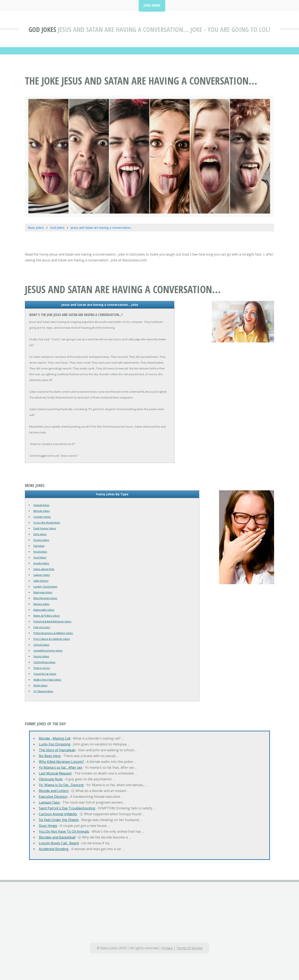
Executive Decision (53, 797)
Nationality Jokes (44, 610)
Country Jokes (42, 517)
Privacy (167, 948)
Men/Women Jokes (45, 598)
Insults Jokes (41, 563)
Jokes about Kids (44, 569)
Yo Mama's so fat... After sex (61, 767)
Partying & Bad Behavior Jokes (52, 621)
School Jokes (41, 645)
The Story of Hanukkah (57, 750)
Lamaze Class (49, 802)
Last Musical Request (55, 773)
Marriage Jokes (43, 592)
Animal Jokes (41, 505)
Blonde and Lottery (54, 791)
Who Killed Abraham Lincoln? (61, 762)
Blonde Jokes (42, 511)
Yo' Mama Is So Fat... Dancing (61, 785)
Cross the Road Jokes (47, 523)
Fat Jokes (39, 546)
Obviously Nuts (51, 779)
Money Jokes (42, 604)
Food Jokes (40, 552)
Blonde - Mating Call (55, 738)
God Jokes (42, 29)
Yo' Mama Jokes (43, 691)
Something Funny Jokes (48, 650)
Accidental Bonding (54, 849)
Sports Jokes (41, 656)
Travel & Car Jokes (45, 674)
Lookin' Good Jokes (45, 587)
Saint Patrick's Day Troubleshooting (67, 808)
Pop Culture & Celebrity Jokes (52, 639)
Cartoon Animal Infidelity (58, 814)
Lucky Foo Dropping (55, 744)
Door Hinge (48, 826)
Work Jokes (40, 685)
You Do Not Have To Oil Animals (64, 831)
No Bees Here (50, 756)
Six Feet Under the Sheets (59, 820)
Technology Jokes (44, 662)
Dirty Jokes (40, 534)
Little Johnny (41, 581)
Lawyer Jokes (42, 575)
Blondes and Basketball (57, 837)
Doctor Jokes (41, 540)
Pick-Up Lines (42, 627)
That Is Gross (42, 668)
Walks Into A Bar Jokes (47, 680)
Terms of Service (189, 948)
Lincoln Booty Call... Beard (59, 843)
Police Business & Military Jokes (53, 633)
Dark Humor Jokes (45, 528)
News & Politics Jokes (47, 616)
